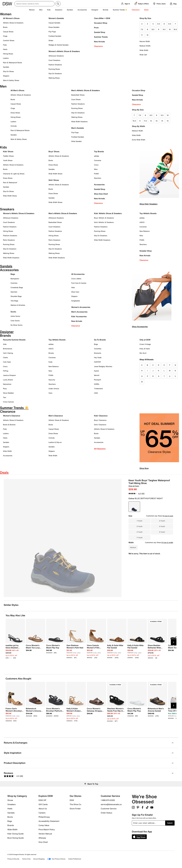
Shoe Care (75, 292)
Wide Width (144, 50)
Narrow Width (145, 41)
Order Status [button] (106, 813)
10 (170, 29)
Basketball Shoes (78, 95)
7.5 (142, 29)
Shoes (10, 800)
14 (162, 121)
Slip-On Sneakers (55, 73)
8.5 (153, 29)
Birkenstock (8, 349)
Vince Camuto (8, 402)
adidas (97, 156)
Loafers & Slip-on (55, 442)
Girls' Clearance (100, 425)
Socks (13, 312)
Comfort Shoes (9, 40)
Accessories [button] (82, 10)
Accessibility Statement (49, 821)
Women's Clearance (12, 416)
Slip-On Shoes (8, 71)
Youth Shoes (8, 160)
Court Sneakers (54, 60)
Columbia (98, 349)
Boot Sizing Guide (16, 838)
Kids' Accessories (79, 316)
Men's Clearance (56, 416)
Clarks (5, 357)
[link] (15, 650)
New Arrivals (99, 42)
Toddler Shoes (8, 156)
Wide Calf (143, 55)
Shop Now (144, 468)
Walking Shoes (54, 78)
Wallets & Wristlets (18, 305)
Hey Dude (98, 357)
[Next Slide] (174, 642)
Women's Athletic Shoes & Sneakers (64, 51)
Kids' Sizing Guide (15, 834)
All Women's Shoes (11, 18)
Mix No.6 (143, 353)
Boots (5, 27)
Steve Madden (8, 393)
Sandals (70, 10)
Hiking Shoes (8, 54)
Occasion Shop (101, 23)
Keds (50, 362)
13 (157, 121)
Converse (98, 160)
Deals (146, 10)
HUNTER (97, 362)
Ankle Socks (15, 316)
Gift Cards (43, 804)
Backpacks (15, 279)
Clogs (5, 36)
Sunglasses (76, 301)
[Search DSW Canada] (34, 4)
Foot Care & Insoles (79, 283)
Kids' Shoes (8, 151)
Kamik (96, 371)
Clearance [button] (136, 10)
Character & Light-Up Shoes (14, 174)
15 (168, 121)
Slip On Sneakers (101, 236)
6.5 (170, 24)
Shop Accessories (140, 327)
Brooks (51, 353)
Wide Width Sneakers (79, 122)
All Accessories (78, 274)
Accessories (99, 185)
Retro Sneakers (9, 240)
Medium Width (145, 46)
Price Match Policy (47, 829)
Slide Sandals (76, 141)
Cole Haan (7, 362)
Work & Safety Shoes (11, 80)
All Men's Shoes (17, 90)
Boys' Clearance (100, 420)
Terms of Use (26, 859)
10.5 (175, 29)
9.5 (164, 29)
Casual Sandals (54, 23)
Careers (42, 813)
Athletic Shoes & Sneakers (13, 23)
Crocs (96, 165)
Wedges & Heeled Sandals (58, 45)
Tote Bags (14, 301)
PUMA (96, 174)
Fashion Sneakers (55, 65)
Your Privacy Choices (56, 859)
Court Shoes (76, 99)
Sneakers (11, 804)
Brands (11, 825)
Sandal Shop (100, 32)
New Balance (145, 231)
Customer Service (109, 809)
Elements (98, 353)
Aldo (5, 344)
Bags (13, 274)
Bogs (96, 344)
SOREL (97, 384)
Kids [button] (49, 10)
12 (147, 35)
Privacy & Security (13, 859)
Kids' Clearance (101, 416)
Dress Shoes (15, 113)
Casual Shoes (8, 32)
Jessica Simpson (9, 375)
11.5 (145, 121)
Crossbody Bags (17, 287)
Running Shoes (54, 69)
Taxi (5, 397)
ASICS (142, 222)
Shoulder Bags (16, 296)
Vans (50, 393)
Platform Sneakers (10, 236)
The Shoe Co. (76, 804)
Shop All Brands (147, 359)
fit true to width (167, 542)
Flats (5, 45)
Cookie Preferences (75, 859)
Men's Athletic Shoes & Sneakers (85, 90)
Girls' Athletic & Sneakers (104, 222)
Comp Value (44, 825)
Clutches (14, 283)
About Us (43, 809)
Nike (96, 169)
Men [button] (41, 10)
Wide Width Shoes (10, 196)
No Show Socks (16, 325)
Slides (51, 40)
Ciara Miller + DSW (102, 18)
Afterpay (42, 838)
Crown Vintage (145, 344)
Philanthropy (44, 817)
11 (142, 35)
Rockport (97, 380)
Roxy (5, 389)
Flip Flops (52, 32)
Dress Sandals (54, 27)
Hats (73, 287)
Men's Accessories (79, 312)
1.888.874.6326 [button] (108, 800)
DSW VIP (42, 800)
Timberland (98, 389)
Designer (95, 10)
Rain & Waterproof (10, 182)
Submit (170, 823)
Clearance (98, 46)
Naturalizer (7, 384)
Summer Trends (101, 37)
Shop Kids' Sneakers (148, 204)
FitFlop (6, 371)
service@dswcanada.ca (111, 804)
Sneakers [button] (59, 10)
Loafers (6, 58)
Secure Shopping (39, 859)
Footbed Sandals (55, 36)
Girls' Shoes (54, 180)
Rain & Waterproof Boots (12, 63)
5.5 (159, 24)
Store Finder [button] (75, 808)
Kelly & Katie (145, 349)
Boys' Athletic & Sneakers (104, 218)
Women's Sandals (56, 18)
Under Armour (54, 389)
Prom (96, 28)
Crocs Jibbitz (76, 279)
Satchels (14, 292)
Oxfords (14, 126)
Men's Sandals (78, 128)
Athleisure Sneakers (56, 56)
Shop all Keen (134, 486)
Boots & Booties (9, 425)
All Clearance (100, 449)
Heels (5, 49)
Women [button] (32, 10)
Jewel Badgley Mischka (103, 366)
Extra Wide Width (139, 140)
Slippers (6, 76)
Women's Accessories (81, 307)
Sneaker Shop (146, 251)
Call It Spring (8, 353)
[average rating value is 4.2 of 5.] (135, 494)
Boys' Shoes (54, 151)
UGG (96, 393)
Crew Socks (15, 321)
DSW (72, 800)
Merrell (97, 375)
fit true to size (168, 516)
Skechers (98, 178)
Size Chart (43, 842)
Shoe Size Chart (101, 194)
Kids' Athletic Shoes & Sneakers (108, 213)
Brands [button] (106, 10)
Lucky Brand (8, 380)
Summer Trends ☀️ (120, 10)
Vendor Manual (45, 834)
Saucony (52, 380)
